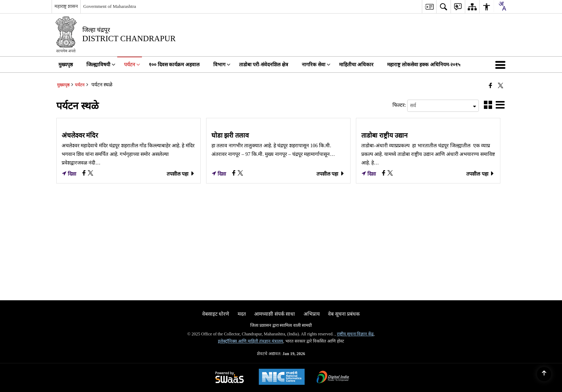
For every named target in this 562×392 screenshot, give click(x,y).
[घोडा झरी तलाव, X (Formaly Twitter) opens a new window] (240, 174)
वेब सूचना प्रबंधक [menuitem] (344, 314)
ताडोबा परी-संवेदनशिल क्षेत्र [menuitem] (264, 65)
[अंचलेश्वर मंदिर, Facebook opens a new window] (85, 174)
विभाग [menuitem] (222, 65)
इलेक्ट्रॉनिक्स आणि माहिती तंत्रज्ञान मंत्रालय (251, 341)
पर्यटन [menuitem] (132, 65)
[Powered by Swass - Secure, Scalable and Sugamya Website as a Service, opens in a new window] (230, 378)
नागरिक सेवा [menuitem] (316, 65)
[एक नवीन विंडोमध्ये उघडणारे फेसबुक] (490, 86)
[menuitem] (429, 7)
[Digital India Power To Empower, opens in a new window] (333, 378)
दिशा (69, 174)
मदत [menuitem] (242, 314)
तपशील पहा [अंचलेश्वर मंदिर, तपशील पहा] (181, 174)
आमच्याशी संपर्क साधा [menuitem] (275, 314)
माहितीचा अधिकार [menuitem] (356, 65)
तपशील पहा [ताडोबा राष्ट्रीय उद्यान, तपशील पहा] (480, 174)
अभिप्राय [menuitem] (312, 314)
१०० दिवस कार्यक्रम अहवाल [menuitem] (174, 65)
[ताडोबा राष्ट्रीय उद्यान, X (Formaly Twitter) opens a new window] (390, 174)
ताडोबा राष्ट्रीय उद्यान (384, 135)
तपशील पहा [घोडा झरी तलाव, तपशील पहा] (331, 174)
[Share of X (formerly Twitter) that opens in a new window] (501, 86)
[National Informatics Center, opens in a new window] (282, 378)
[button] (502, 64)
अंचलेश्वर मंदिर (80, 135)
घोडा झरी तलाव (230, 135)
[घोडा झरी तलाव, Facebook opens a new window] (235, 174)
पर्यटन (80, 85)
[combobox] (502, 6)
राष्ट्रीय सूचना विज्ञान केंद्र (355, 334)
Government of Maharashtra (109, 6)
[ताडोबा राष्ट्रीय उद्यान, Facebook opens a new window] (384, 174)
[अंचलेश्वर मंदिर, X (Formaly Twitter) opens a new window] (91, 174)
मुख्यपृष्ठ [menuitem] (66, 65)
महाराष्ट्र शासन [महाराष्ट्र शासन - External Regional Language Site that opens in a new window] (66, 6)
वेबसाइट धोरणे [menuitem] (216, 314)
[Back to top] (544, 374)
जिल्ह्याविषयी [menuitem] (101, 65)
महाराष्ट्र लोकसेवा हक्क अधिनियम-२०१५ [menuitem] (424, 65)
